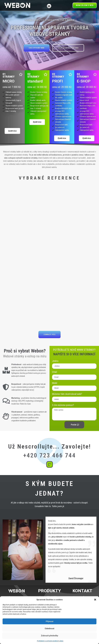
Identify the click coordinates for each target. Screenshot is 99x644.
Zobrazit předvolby (49, 636)
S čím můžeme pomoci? (63, 405)
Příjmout (50, 621)
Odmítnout (49, 629)
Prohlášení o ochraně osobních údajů (50, 641)
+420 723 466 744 (49, 450)
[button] (95, 600)
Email (55, 372)
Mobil (55, 383)
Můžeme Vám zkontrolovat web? (67, 394)
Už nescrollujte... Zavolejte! (49, 435)
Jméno (55, 361)
